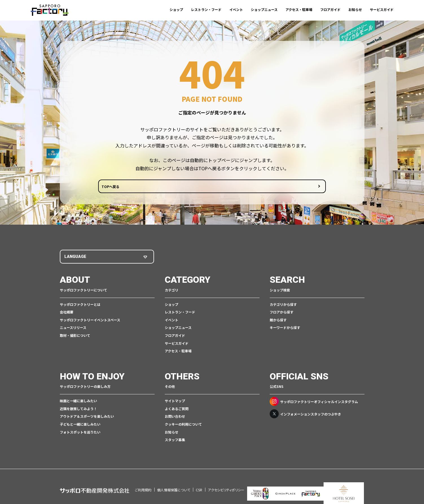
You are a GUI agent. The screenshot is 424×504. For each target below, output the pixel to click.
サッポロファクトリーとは (80, 305)
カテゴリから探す (283, 305)
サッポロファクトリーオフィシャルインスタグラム (314, 403)
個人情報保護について (174, 483)
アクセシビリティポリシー (226, 483)
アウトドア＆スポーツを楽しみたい (87, 417)
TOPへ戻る (191, 188)
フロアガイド (330, 9)
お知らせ (355, 9)
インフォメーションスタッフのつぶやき (305, 415)
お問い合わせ (175, 417)
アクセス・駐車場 (299, 9)
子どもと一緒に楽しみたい (80, 425)
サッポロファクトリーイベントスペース (90, 321)
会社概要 (67, 313)
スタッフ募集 (175, 441)
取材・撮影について (75, 336)
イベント (236, 9)
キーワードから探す (285, 329)
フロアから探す (282, 313)
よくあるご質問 (177, 410)
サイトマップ (175, 402)
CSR (199, 483)
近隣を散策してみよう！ (78, 410)
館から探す (278, 321)
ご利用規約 (143, 483)
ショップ (176, 9)
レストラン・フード (206, 9)
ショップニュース (264, 9)
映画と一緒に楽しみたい (78, 402)
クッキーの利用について (183, 425)
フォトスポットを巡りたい (80, 433)
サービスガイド (382, 9)
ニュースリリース (73, 329)
